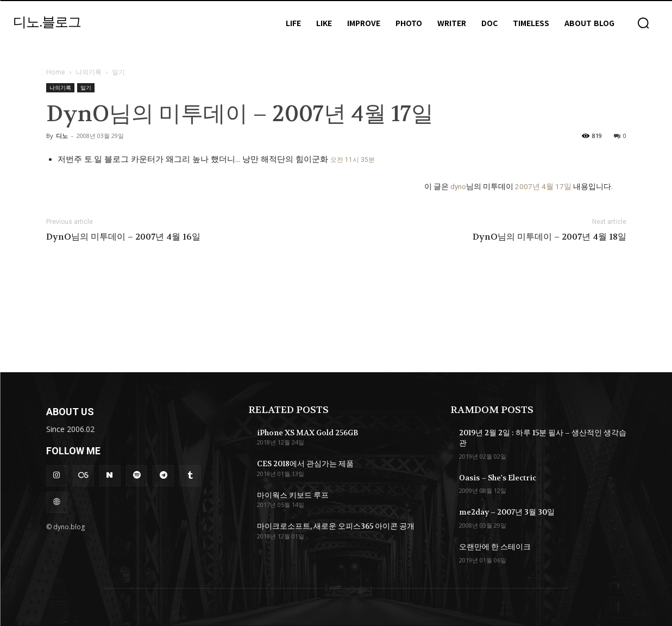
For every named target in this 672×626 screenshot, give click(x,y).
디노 (62, 136)
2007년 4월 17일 (543, 186)
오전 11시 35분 (353, 160)
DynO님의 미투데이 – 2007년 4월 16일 (123, 237)
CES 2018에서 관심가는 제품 (305, 464)
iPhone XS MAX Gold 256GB (308, 433)
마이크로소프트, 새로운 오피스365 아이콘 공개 (336, 526)
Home (56, 72)
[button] (643, 23)
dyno (458, 186)
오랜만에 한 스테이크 (495, 547)
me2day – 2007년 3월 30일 (507, 512)
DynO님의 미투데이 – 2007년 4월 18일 (549, 237)
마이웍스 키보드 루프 (293, 495)
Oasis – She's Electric (498, 478)
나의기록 (89, 72)
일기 (86, 87)
